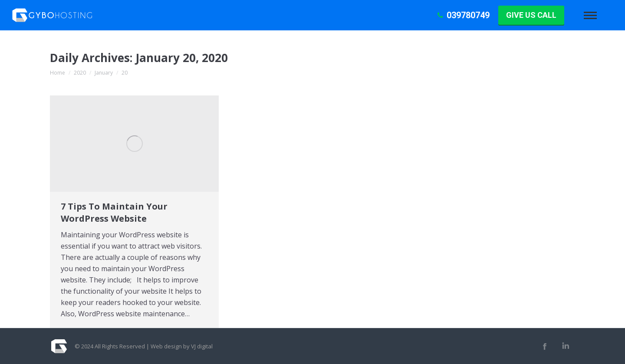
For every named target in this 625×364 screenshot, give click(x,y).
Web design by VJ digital (182, 346)
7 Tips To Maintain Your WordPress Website (114, 212)
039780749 (463, 15)
